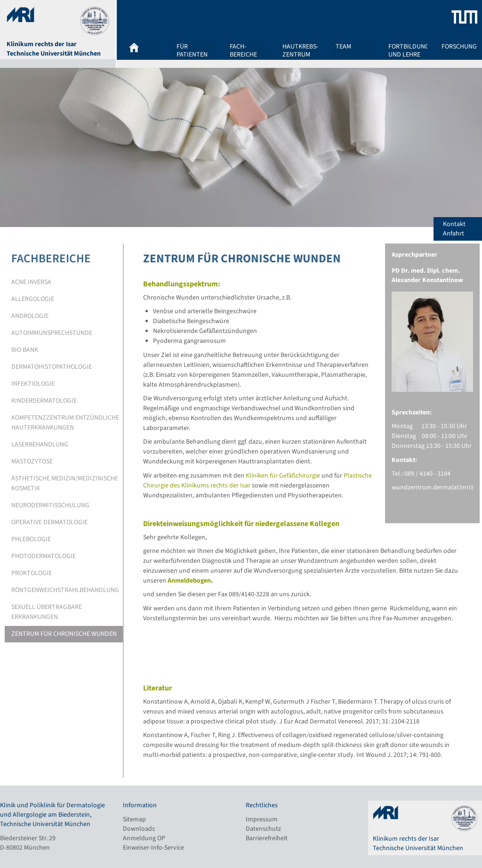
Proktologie (32, 573)
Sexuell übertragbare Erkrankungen (47, 612)
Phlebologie (31, 539)
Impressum (262, 819)
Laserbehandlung (40, 445)
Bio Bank (25, 350)
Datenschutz (263, 829)
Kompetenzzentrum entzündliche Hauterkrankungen (65, 423)
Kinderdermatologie (44, 401)
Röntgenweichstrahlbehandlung (65, 590)
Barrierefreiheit (267, 838)
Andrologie (30, 316)
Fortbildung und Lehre (409, 50)
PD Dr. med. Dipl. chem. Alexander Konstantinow (427, 276)
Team (343, 47)
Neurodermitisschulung (50, 505)
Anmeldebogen (189, 581)
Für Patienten (192, 50)
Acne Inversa (31, 282)
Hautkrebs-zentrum (300, 50)
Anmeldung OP (144, 838)
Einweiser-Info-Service (153, 848)
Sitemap (134, 819)
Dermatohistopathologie (52, 367)
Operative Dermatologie (49, 522)
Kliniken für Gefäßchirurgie (283, 476)
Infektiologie (33, 384)
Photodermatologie (44, 556)
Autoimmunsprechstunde (52, 333)
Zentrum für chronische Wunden (64, 634)
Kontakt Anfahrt (462, 229)
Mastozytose (32, 462)
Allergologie (33, 299)
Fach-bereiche (243, 50)
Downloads (139, 829)
